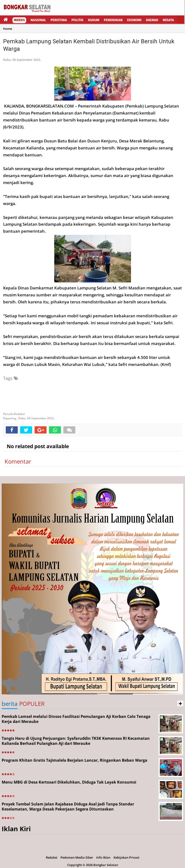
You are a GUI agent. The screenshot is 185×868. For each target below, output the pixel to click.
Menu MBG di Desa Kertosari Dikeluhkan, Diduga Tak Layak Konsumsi (69, 782)
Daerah (152, 20)
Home (8, 29)
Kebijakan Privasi (126, 857)
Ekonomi (134, 20)
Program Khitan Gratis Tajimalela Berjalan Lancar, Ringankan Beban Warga (75, 760)
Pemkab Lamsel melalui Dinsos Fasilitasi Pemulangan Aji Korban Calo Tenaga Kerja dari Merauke (76, 719)
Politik (78, 20)
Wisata (168, 20)
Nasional (38, 20)
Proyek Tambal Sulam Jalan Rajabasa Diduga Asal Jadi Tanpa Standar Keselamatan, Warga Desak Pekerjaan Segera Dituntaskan (68, 807)
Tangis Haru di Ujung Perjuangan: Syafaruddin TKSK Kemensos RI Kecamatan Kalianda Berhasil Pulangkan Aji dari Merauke (76, 741)
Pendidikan (113, 20)
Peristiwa (59, 20)
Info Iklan (103, 857)
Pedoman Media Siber (77, 857)
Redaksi (52, 857)
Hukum (94, 20)
